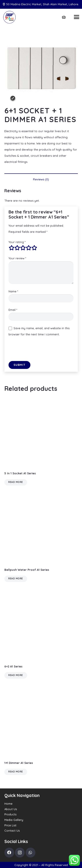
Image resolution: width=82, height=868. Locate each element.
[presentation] (42, 350)
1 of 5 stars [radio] (11, 248)
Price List (10, 825)
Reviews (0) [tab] (41, 179)
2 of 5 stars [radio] (17, 248)
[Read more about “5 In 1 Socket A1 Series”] (16, 482)
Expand (13, 98)
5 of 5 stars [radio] (34, 248)
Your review (17, 258)
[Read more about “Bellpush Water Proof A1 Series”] (16, 579)
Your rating (17, 242)
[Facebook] (9, 853)
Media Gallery (14, 820)
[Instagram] (20, 853)
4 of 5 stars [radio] (28, 248)
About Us (11, 809)
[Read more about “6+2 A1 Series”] (16, 675)
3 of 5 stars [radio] (23, 248)
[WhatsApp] (31, 853)
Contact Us (12, 831)
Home (8, 804)
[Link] (9, 17)
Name (13, 291)
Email (13, 310)
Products (10, 814)
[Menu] (77, 17)
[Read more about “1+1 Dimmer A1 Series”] (16, 772)
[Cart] (64, 17)
